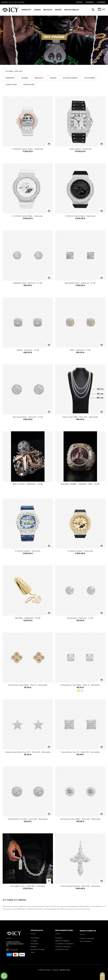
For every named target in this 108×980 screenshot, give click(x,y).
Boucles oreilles (70, 78)
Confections (11, 85)
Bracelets (39, 78)
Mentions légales (62, 941)
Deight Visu (65, 970)
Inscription (90, 2)
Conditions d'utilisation (65, 944)
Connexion (101, 2)
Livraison (59, 938)
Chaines (25, 78)
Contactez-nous (62, 949)
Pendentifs (10, 78)
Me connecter (85, 941)
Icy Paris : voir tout (14, 71)
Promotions (29, 85)
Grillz (33, 952)
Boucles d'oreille (38, 949)
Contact (79, 2)
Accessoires (90, 78)
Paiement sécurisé (63, 947)
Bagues (53, 78)
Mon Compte (88, 931)
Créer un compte (87, 938)
